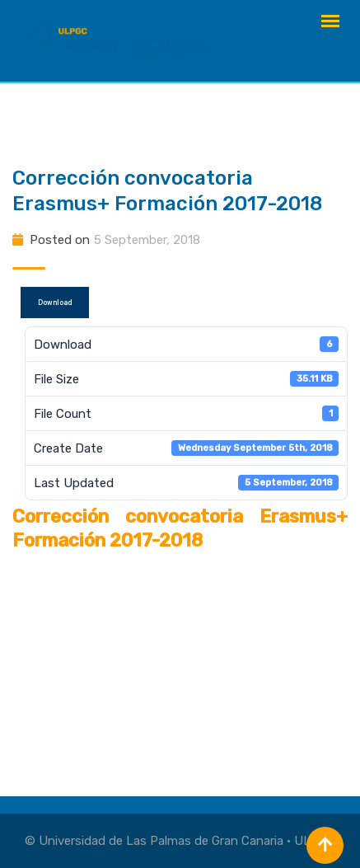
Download (55, 303)
